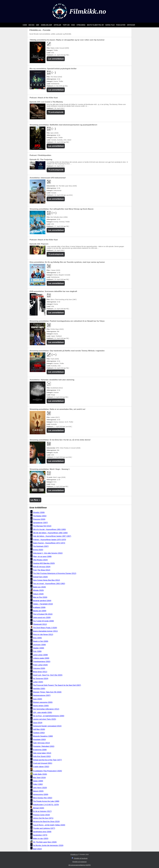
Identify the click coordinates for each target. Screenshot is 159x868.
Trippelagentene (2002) (42, 662)
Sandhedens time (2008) (42, 832)
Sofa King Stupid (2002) (42, 757)
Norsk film (110, 25)
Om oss (32, 25)
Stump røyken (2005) (41, 706)
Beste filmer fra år (96, 25)
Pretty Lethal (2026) (40, 665)
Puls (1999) (37, 651)
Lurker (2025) (38, 682)
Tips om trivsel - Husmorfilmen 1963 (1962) (49, 584)
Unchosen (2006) (39, 645)
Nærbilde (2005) (39, 689)
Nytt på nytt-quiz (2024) (42, 567)
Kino (73, 25)
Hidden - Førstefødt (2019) (43, 604)
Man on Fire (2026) (40, 597)
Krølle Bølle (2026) (40, 774)
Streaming (81, 25)
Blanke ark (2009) (40, 611)
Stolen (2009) (38, 781)
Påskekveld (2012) (40, 624)
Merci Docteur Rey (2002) (43, 798)
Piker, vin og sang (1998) (42, 556)
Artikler (58, 25)
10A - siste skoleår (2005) (43, 712)
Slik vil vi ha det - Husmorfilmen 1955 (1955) (49, 529)
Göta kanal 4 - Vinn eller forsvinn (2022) (48, 553)
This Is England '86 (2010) (43, 614)
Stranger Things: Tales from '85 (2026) (47, 692)
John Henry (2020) (40, 788)
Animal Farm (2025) (40, 577)
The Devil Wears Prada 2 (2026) (45, 628)
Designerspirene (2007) (42, 695)
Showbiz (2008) (39, 513)
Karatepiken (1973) (40, 835)
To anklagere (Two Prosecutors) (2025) (48, 771)
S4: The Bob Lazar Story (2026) (45, 842)
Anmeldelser (47, 25)
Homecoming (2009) (41, 794)
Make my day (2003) (41, 838)
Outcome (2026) (39, 668)
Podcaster (121, 25)
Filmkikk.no (74, 854)
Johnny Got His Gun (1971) (43, 818)
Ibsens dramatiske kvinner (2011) (45, 631)
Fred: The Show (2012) (42, 570)
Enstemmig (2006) (40, 750)
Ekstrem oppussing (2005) (43, 702)
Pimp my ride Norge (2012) (43, 634)
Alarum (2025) (38, 791)
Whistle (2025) (38, 590)
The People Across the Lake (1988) (46, 801)
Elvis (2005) (37, 638)
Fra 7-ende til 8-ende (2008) (43, 621)
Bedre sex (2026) (39, 587)
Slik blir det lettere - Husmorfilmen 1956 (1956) (50, 533)
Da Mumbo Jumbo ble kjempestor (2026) (48, 846)
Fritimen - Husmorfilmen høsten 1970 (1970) (50, 540)
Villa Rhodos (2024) (40, 560)
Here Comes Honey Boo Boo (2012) (46, 580)
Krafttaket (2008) (39, 607)
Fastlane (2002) (39, 733)
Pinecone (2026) (39, 519)
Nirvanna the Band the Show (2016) (46, 822)
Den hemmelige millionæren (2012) (46, 709)
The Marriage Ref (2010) (42, 526)
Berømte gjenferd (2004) (42, 601)
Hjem (25, 25)
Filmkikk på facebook (81, 858)
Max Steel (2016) (39, 778)
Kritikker (131, 25)
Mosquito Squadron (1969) (43, 736)
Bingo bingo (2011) (40, 672)
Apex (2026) (37, 699)
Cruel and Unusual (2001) (43, 763)
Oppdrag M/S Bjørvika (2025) (44, 563)
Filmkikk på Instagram (79, 862)
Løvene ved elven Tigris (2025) (45, 719)
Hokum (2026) (38, 594)
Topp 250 (66, 25)
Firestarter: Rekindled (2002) (44, 746)
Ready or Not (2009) (41, 641)
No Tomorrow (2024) (41, 679)
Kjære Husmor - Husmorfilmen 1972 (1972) (49, 543)
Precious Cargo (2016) (41, 815)
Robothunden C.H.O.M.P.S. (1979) (46, 805)
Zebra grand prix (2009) (42, 618)
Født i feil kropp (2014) (41, 743)
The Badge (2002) (40, 516)
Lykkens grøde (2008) (41, 658)
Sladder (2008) (39, 648)
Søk (38, 25)
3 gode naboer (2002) (41, 767)
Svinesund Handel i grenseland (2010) (47, 726)
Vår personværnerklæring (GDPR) (79, 865)
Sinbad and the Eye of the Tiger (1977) (47, 760)
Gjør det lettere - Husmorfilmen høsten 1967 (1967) (52, 536)
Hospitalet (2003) (39, 740)
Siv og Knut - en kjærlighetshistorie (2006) (49, 716)
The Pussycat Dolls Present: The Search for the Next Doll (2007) (57, 685)
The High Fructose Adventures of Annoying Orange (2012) (55, 573)
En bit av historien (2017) (42, 811)
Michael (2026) (39, 808)
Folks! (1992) (38, 784)
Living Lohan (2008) (40, 655)
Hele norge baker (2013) (42, 753)
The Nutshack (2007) (41, 546)
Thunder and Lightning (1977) (44, 828)
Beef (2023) (37, 849)
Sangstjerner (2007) (40, 523)
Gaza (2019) (38, 723)
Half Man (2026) (39, 729)
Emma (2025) (38, 550)
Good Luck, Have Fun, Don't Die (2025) (48, 675)
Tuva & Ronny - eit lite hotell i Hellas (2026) (49, 825)
